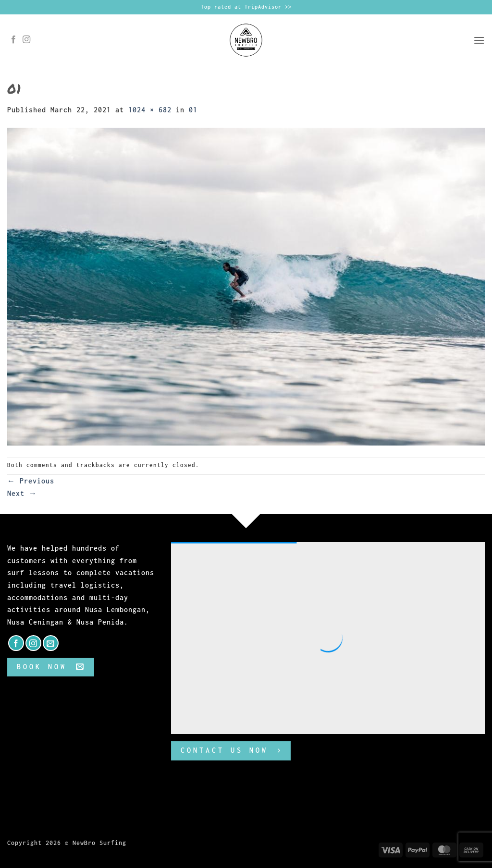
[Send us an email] (51, 643)
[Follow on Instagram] (27, 40)
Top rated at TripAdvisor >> (246, 7)
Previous (31, 481)
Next (22, 493)
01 (193, 110)
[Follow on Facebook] (14, 40)
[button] (479, 40)
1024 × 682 (150, 110)
